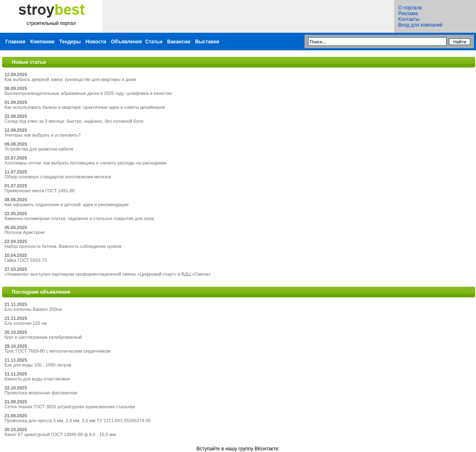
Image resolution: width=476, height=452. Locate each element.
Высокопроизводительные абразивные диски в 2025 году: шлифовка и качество (88, 93)
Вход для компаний (420, 25)
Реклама (408, 13)
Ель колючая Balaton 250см (33, 309)
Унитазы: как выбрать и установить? (43, 135)
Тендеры (70, 42)
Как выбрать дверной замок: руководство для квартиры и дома (70, 79)
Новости (96, 42)
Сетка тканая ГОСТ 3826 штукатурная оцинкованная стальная (70, 407)
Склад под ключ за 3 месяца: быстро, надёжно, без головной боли (74, 121)
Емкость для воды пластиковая (37, 379)
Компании (42, 42)
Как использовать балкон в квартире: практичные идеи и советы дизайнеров (85, 107)
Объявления (126, 42)
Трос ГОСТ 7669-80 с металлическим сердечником (58, 351)
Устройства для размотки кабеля (39, 149)
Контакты (409, 19)
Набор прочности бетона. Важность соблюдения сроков (63, 246)
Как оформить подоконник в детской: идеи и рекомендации (67, 205)
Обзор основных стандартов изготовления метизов (58, 177)
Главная (15, 42)
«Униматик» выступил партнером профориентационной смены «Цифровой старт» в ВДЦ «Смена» (108, 274)
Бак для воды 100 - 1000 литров (38, 365)
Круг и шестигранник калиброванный (43, 337)
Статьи (154, 42)
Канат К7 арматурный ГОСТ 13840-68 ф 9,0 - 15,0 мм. (61, 434)
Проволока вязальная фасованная (41, 393)
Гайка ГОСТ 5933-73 (26, 260)
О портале (410, 8)
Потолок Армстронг (25, 232)
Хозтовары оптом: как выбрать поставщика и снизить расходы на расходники (86, 163)
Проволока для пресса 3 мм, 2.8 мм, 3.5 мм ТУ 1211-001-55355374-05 (78, 421)
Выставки (207, 42)
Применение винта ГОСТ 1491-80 (39, 191)
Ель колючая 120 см (26, 323)
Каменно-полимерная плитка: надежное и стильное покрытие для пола (79, 218)
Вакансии (179, 42)
